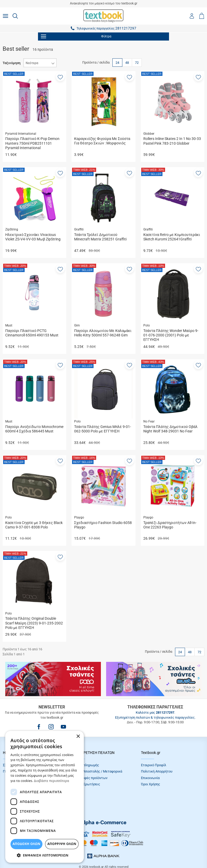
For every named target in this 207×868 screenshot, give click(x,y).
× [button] (78, 737)
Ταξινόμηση (12, 63)
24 (117, 63)
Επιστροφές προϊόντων (90, 778)
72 (137, 63)
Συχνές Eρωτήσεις (86, 784)
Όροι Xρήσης (151, 784)
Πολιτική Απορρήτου (157, 771)
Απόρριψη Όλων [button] (62, 844)
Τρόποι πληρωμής (85, 765)
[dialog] (45, 797)
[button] (60, 77)
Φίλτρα (76, 36)
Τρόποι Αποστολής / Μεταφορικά (97, 771)
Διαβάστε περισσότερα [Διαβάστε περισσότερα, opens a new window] (52, 781)
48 (127, 63)
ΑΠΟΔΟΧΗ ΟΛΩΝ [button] (26, 844)
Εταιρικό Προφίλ (154, 765)
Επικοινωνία (150, 778)
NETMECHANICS (120, 851)
